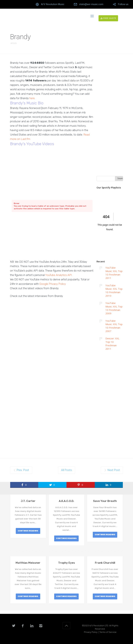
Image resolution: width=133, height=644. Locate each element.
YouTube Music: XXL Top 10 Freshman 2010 (114, 290)
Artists (14, 43)
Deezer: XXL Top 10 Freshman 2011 (112, 344)
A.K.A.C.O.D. (66, 501)
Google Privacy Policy (53, 284)
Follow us (123, 4)
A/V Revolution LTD (99, 626)
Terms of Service (108, 632)
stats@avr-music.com (91, 4)
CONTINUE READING (28, 531)
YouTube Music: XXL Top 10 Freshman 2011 (114, 273)
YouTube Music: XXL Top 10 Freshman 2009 (114, 308)
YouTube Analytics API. (59, 275)
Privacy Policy (91, 632)
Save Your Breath (105, 501)
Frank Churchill (105, 563)
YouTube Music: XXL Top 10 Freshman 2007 (114, 326)
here (32, 98)
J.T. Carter (28, 501)
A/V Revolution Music (53, 4)
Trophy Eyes (66, 563)
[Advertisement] (52, 237)
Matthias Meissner (28, 563)
